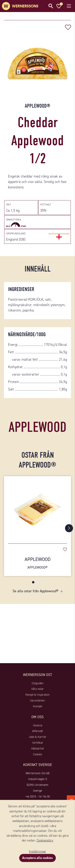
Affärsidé (37, 731)
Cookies (38, 754)
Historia (38, 725)
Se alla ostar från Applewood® (35, 591)
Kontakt (38, 706)
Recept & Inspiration (37, 695)
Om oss (37, 717)
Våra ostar (37, 689)
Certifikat (37, 743)
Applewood (37, 563)
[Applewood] (37, 508)
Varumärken (37, 701)
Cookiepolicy (45, 840)
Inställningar (37, 851)
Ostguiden (38, 683)
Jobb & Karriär (37, 737)
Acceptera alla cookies (37, 858)
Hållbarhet (37, 749)
